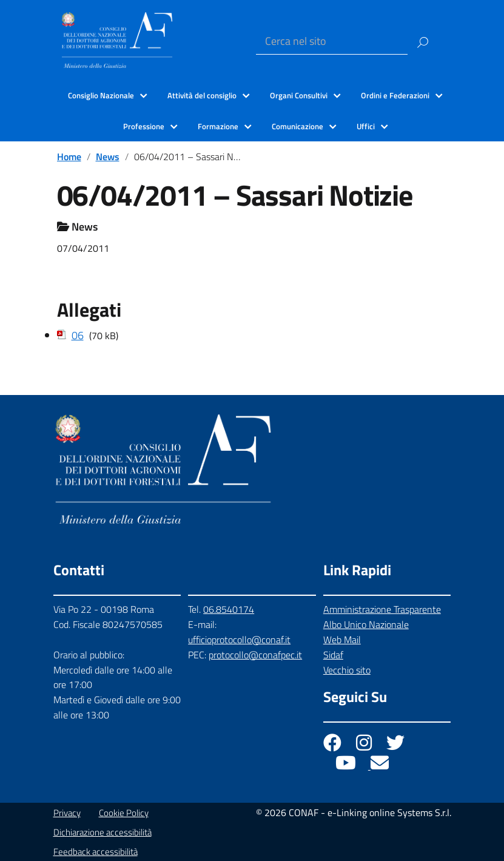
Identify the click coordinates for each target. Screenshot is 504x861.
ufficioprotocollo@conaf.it (239, 640)
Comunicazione (297, 126)
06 (78, 335)
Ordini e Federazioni (395, 95)
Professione (144, 126)
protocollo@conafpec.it (255, 655)
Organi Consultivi (299, 95)
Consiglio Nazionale (101, 95)
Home (69, 157)
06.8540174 (229, 609)
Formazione (218, 126)
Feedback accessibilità (96, 852)
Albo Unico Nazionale (366, 624)
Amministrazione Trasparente (382, 609)
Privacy (67, 813)
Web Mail (342, 640)
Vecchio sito (347, 670)
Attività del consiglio (202, 95)
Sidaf (333, 655)
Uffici (366, 126)
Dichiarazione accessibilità (102, 832)
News (108, 157)
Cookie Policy (124, 813)
